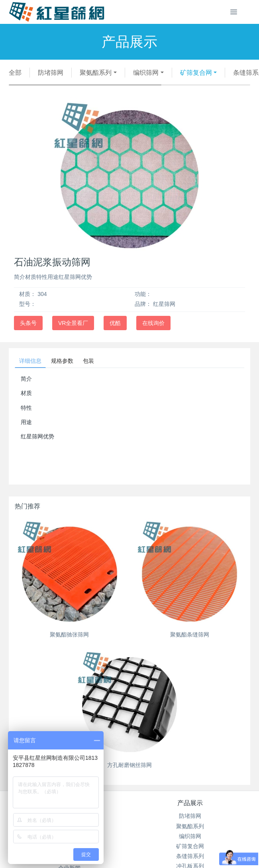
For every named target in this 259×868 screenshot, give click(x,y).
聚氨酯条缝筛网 (190, 634)
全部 (15, 73)
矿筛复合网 (196, 73)
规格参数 (62, 361)
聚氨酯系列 (96, 73)
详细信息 (30, 361)
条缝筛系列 (190, 856)
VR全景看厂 (73, 323)
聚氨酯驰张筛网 (69, 634)
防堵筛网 (51, 73)
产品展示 (190, 803)
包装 (88, 361)
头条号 (28, 323)
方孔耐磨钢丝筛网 (129, 765)
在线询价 (153, 323)
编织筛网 (146, 73)
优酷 (115, 323)
